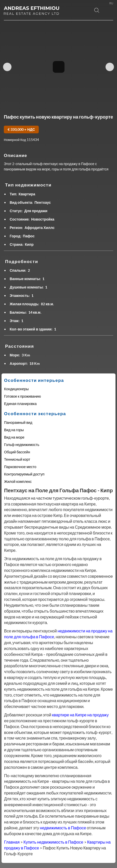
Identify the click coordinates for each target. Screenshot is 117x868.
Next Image (110, 67)
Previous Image (7, 67)
